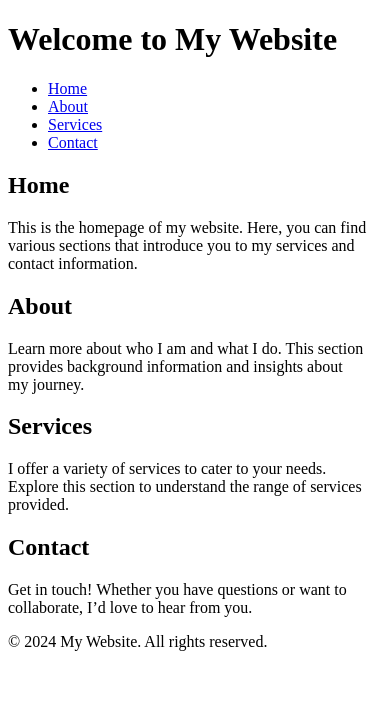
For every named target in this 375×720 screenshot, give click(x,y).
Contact (73, 142)
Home (67, 88)
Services (75, 124)
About (68, 106)
